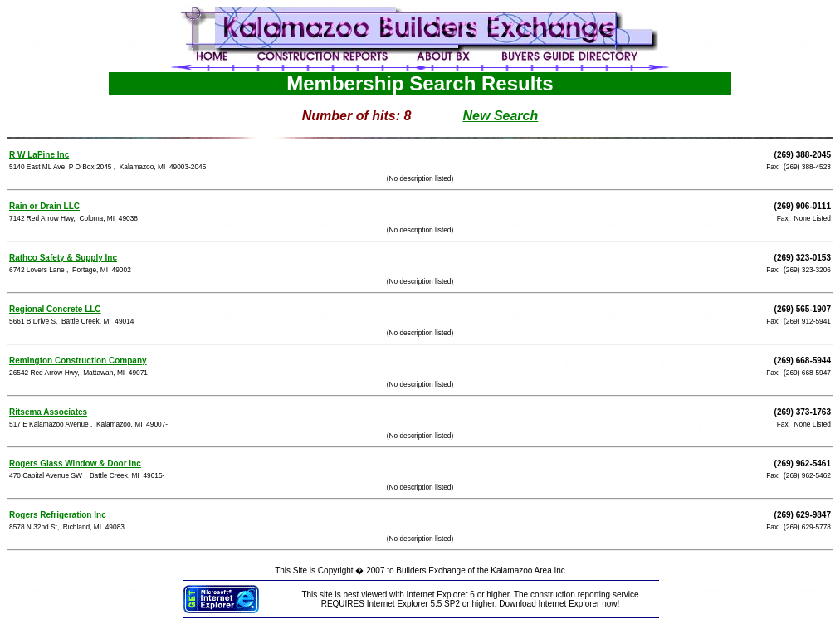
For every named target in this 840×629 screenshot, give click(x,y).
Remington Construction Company (78, 361)
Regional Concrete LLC (55, 309)
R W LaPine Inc (39, 155)
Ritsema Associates (48, 412)
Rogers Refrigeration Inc (58, 515)
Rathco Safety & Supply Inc (63, 258)
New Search (501, 116)
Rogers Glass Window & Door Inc (75, 463)
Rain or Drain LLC (44, 206)
